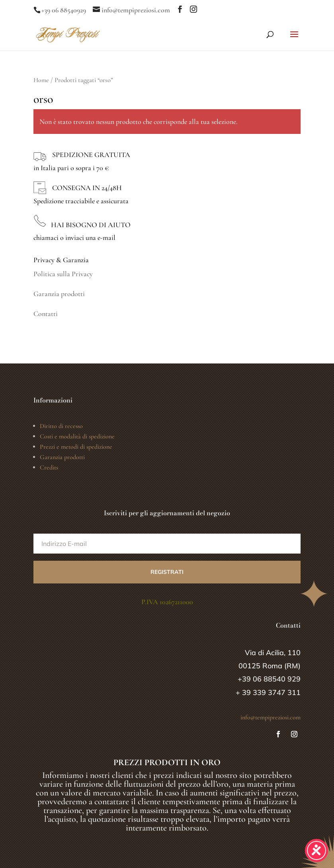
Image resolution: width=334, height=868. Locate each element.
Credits (49, 467)
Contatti (46, 314)
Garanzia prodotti (59, 294)
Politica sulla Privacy (63, 274)
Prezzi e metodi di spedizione (76, 447)
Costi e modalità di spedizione (77, 436)
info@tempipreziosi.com (271, 717)
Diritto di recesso (61, 426)
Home (41, 80)
